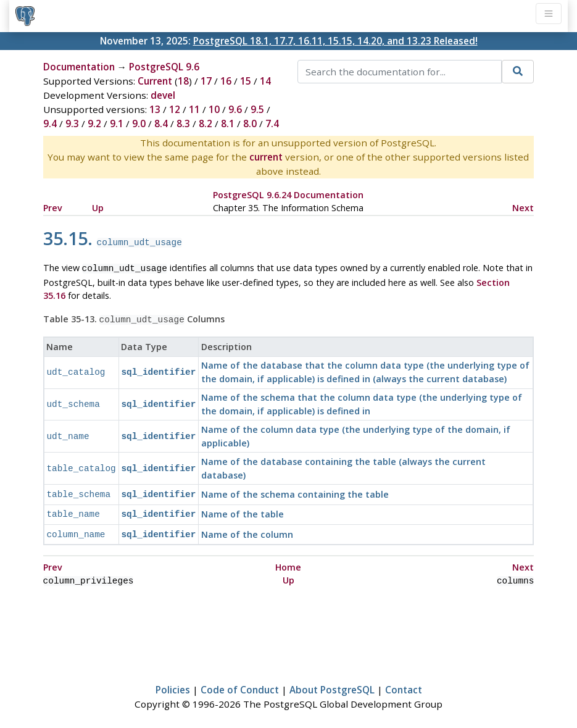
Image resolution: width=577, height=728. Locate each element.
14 (265, 81)
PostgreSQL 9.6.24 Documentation (288, 195)
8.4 (161, 123)
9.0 (139, 123)
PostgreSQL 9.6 (164, 67)
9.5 (257, 109)
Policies (173, 682)
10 (214, 109)
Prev (53, 208)
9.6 (235, 109)
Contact (404, 682)
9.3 (72, 123)
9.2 (94, 123)
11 (194, 109)
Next (523, 208)
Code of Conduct (240, 682)
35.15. (113, 238)
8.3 (183, 123)
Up (98, 208)
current (266, 157)
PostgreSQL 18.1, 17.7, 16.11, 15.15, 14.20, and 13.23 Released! (335, 41)
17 (206, 81)
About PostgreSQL (332, 682)
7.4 (272, 123)
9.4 (50, 123)
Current (155, 81)
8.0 (250, 123)
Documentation (79, 67)
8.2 (205, 123)
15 (246, 81)
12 (175, 109)
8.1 (228, 123)
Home (288, 561)
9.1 (117, 123)
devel (163, 95)
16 (226, 81)
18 (183, 81)
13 (155, 109)
